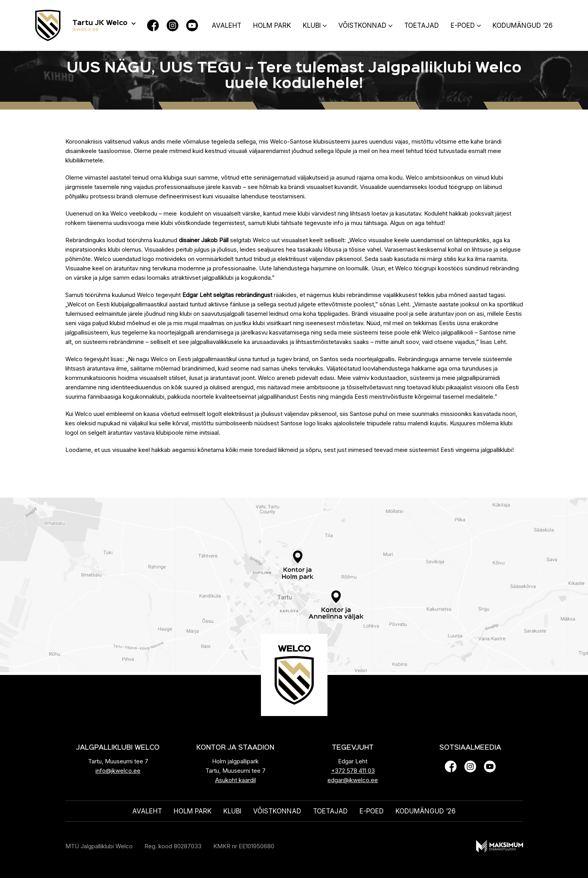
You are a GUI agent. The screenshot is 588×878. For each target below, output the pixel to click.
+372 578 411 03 (353, 771)
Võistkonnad (362, 25)
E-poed (463, 25)
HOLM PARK (272, 25)
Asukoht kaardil (236, 780)
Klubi (312, 25)
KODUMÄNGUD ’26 (523, 25)
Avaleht (227, 25)
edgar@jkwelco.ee (353, 780)
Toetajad (422, 25)
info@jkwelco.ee (118, 771)
